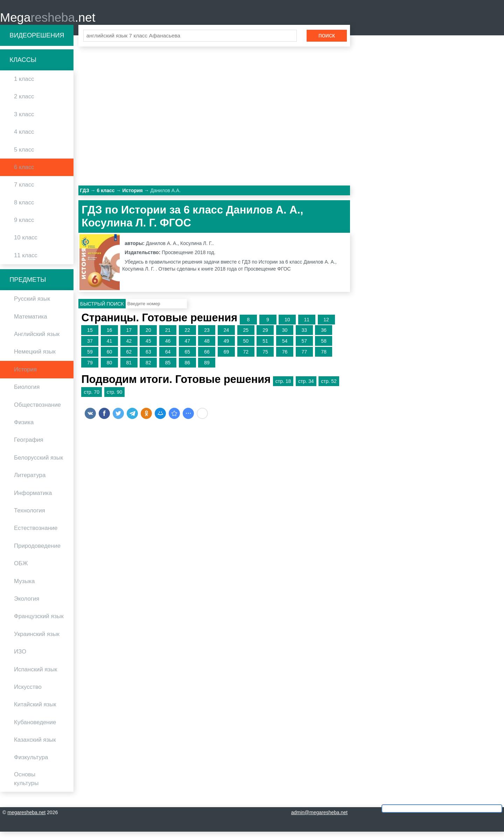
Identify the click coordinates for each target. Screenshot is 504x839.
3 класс (24, 122)
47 (187, 349)
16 (110, 338)
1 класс (24, 87)
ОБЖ (21, 571)
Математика (31, 324)
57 (304, 349)
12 (326, 327)
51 (265, 349)
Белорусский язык (38, 465)
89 (207, 370)
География (29, 448)
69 (226, 359)
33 (304, 338)
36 (324, 338)
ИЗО (20, 659)
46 (168, 349)
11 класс (26, 263)
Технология (30, 518)
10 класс (26, 245)
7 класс (24, 192)
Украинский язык (37, 641)
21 (168, 338)
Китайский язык (35, 712)
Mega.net (48, 21)
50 (246, 349)
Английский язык (37, 342)
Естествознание (36, 536)
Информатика (33, 500)
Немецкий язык (35, 359)
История (25, 377)
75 (265, 359)
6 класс (24, 174)
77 (304, 359)
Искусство (28, 694)
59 (90, 359)
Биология (27, 395)
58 (324, 349)
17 (129, 338)
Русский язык (32, 306)
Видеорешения (37, 43)
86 (187, 370)
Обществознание (37, 412)
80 (110, 370)
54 (285, 349)
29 (265, 338)
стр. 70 (92, 400)
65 (187, 359)
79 (90, 370)
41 (110, 349)
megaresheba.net (26, 820)
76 (285, 359)
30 (285, 338)
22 (187, 338)
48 (207, 349)
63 (148, 359)
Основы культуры (26, 786)
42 (129, 349)
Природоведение (37, 553)
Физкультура (31, 765)
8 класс (24, 210)
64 (168, 359)
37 (90, 349)
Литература (30, 483)
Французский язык (39, 624)
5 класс (24, 157)
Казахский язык (35, 747)
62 (129, 359)
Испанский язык (36, 677)
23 (207, 338)
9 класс (24, 228)
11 (307, 327)
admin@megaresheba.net (319, 820)
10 (287, 327)
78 (324, 359)
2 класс (24, 104)
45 (148, 349)
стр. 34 (306, 389)
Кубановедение (35, 730)
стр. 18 (283, 389)
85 (168, 370)
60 (110, 359)
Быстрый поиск (102, 311)
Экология (27, 606)
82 (148, 370)
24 (226, 338)
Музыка (24, 589)
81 (129, 370)
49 (226, 349)
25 (246, 338)
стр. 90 (115, 400)
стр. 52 (329, 389)
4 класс (24, 139)
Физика (24, 430)
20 (148, 338)
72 (246, 359)
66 (207, 359)
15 (90, 338)
